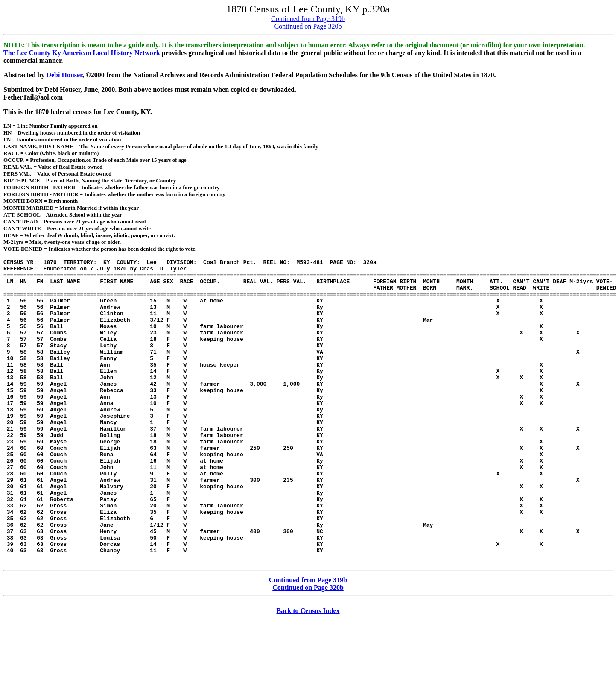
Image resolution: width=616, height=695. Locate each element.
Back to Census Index (308, 672)
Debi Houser (64, 75)
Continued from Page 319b (308, 19)
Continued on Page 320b (308, 26)
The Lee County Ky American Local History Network (82, 53)
